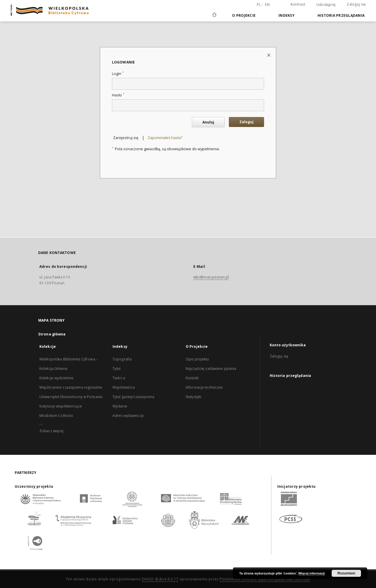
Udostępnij (326, 5)
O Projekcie (244, 15)
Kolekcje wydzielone (56, 378)
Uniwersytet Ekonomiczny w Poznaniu (71, 397)
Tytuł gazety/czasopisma (133, 397)
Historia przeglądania (341, 15)
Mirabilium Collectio (56, 416)
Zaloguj (246, 122)
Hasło (118, 95)
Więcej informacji (312, 573)
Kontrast (298, 4)
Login (118, 74)
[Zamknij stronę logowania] (269, 55)
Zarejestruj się (126, 138)
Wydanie (120, 406)
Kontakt (192, 378)
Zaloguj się (356, 4)
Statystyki (193, 397)
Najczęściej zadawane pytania (211, 369)
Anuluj (208, 122)
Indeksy (287, 15)
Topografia (122, 359)
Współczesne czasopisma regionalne (71, 387)
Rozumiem (346, 573)
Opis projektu (197, 359)
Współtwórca (124, 387)
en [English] (267, 5)
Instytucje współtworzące (61, 406)
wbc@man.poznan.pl (211, 277)
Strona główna (52, 334)
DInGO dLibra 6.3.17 (160, 579)
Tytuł (117, 369)
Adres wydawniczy (128, 416)
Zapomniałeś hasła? (165, 138)
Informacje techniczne (204, 387)
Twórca (119, 378)
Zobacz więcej (52, 431)
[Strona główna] (214, 15)
